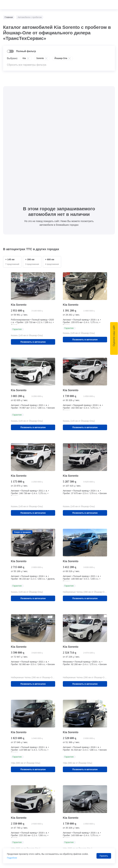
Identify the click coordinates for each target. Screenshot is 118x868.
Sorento (40, 58)
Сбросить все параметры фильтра (27, 65)
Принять (104, 856)
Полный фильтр (26, 51)
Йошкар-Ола (61, 58)
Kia (24, 58)
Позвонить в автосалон (33, 230)
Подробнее (13, 858)
